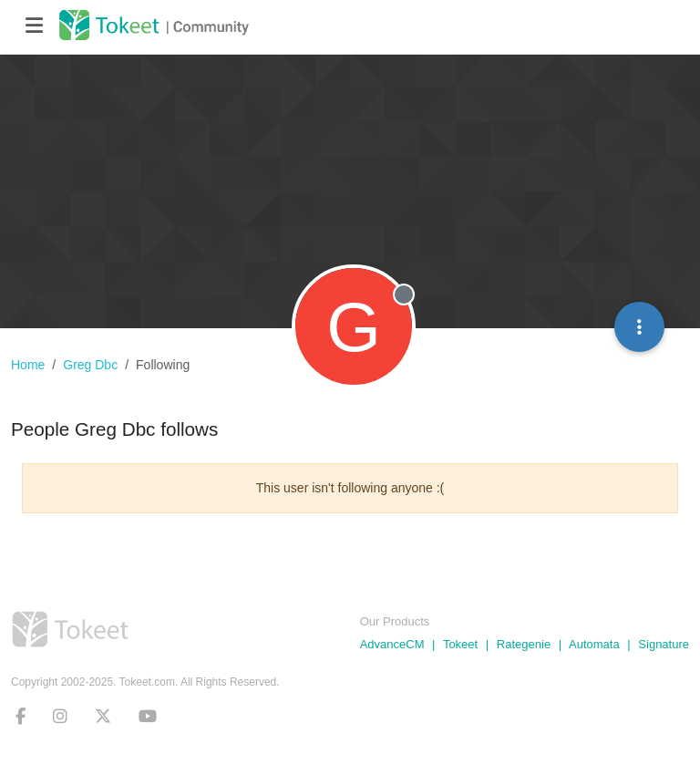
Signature (664, 644)
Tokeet (460, 644)
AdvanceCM (392, 644)
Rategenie (524, 644)
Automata (594, 644)
